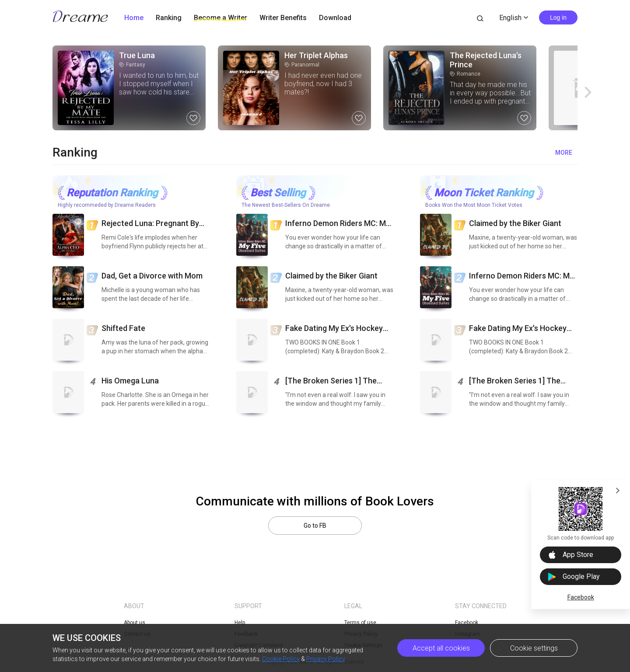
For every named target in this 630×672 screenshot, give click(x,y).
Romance (465, 74)
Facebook (581, 597)
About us (135, 623)
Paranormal (302, 65)
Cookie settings (534, 648)
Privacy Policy (326, 659)
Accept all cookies (441, 648)
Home (134, 18)
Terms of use (360, 623)
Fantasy (132, 65)
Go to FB (315, 526)
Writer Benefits (283, 18)
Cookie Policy (281, 659)
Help (240, 623)
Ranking (169, 18)
